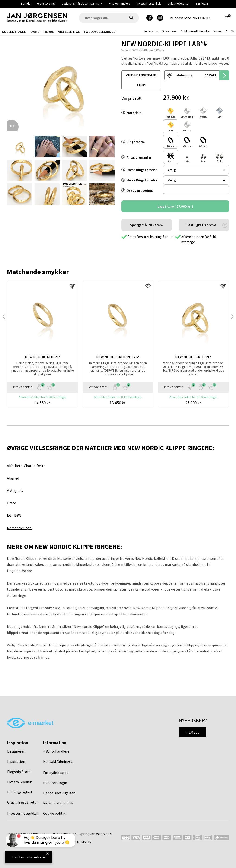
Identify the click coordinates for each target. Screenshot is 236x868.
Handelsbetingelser (59, 793)
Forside (26, 4)
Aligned (13, 478)
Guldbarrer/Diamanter (195, 31)
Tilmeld (192, 732)
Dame (35, 32)
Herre (49, 32)
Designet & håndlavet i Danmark (82, 4)
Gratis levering (46, 4)
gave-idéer (169, 31)
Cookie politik (54, 813)
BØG (18, 515)
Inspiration (16, 761)
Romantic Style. (20, 528)
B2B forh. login (55, 783)
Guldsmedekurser (178, 4)
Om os (230, 31)
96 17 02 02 (202, 18)
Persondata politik (58, 803)
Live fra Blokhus (20, 782)
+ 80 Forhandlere (119, 4)
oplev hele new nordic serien (141, 80)
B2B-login (202, 4)
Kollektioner (14, 32)
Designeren (16, 751)
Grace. (12, 503)
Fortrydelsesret (56, 773)
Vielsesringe (69, 32)
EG (9, 515)
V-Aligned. (15, 490)
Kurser (218, 31)
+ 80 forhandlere (56, 751)
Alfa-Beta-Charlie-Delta (26, 466)
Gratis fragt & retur (22, 802)
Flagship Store (19, 772)
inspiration (151, 31)
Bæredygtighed (19, 792)
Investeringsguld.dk (149, 4)
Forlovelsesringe (100, 32)
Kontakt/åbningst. (58, 761)
